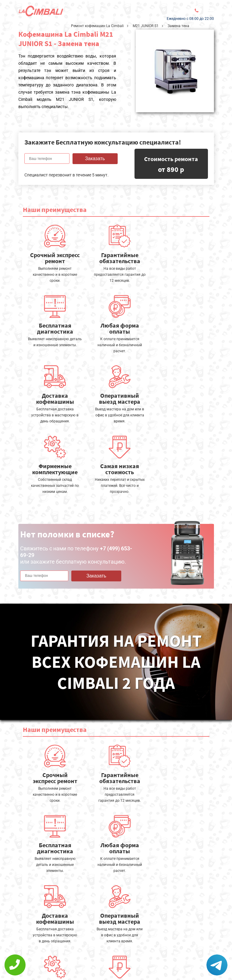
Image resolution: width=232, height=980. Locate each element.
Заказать (95, 159)
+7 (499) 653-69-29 (111, 963)
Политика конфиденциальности (54, 961)
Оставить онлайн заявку (114, 947)
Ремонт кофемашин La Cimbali (97, 26)
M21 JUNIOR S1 (146, 26)
